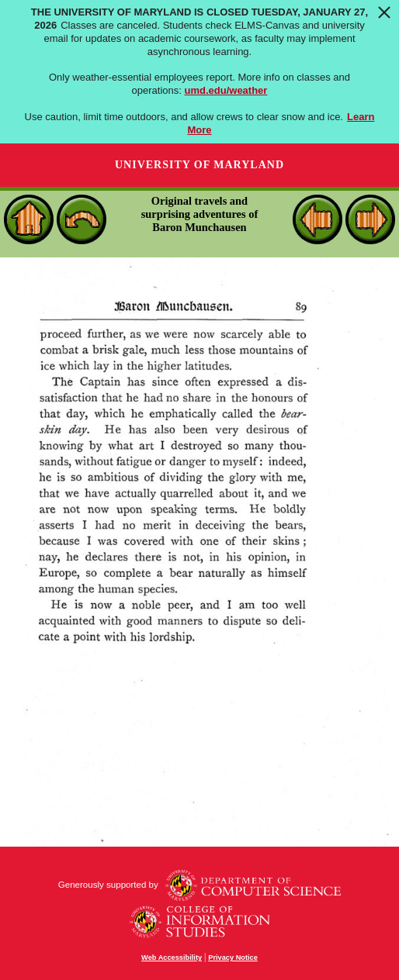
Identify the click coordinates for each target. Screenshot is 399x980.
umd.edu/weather (226, 90)
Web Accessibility (172, 958)
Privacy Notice (233, 958)
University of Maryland (199, 165)
